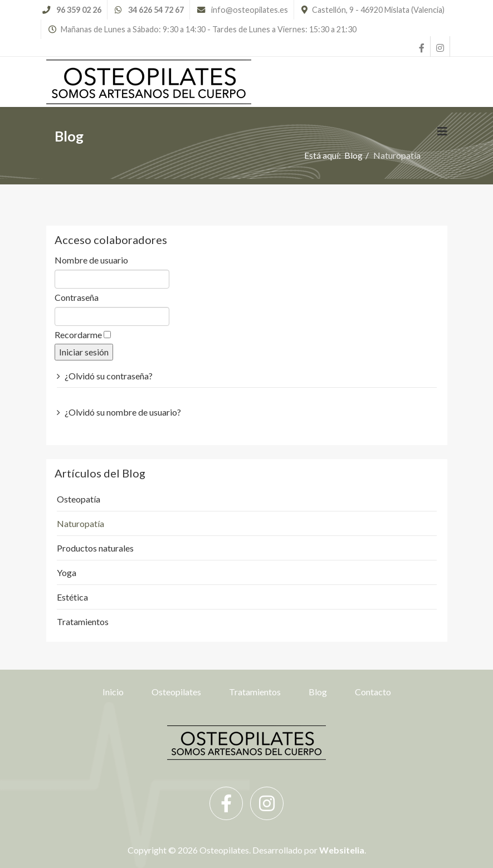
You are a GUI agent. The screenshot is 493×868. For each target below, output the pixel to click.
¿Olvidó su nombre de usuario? (123, 412)
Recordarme (78, 335)
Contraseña (77, 297)
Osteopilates (176, 692)
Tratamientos (255, 692)
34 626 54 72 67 (156, 10)
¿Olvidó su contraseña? (109, 376)
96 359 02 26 (79, 10)
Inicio (113, 692)
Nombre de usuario (91, 260)
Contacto (373, 692)
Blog (318, 692)
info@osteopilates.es (250, 10)
